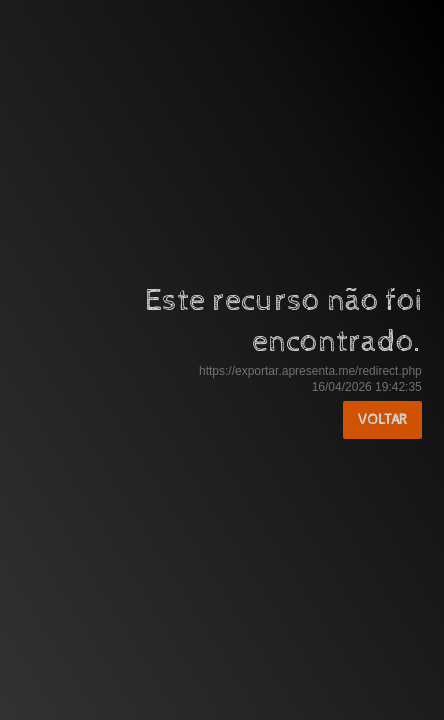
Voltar (382, 420)
